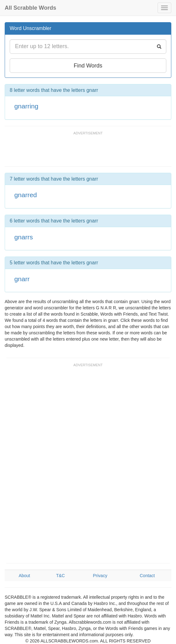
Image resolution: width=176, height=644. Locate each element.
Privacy (100, 576)
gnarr (22, 279)
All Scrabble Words (30, 8)
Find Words (88, 66)
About (25, 576)
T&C (60, 576)
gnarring (26, 106)
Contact (147, 576)
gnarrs (24, 237)
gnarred (26, 195)
